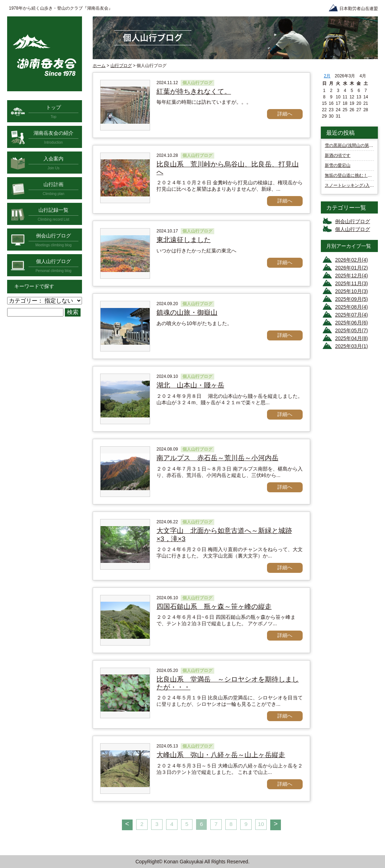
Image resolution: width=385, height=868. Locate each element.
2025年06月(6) (351, 323)
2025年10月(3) (351, 291)
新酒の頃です (338, 155)
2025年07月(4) (351, 315)
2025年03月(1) (351, 346)
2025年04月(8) (351, 338)
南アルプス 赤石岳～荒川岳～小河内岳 (217, 458)
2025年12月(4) (351, 276)
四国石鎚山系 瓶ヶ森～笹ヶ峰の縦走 (214, 607)
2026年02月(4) (351, 260)
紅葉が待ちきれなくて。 (194, 91)
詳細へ (285, 114)
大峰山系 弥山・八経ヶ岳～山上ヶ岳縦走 (221, 755)
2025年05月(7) (351, 330)
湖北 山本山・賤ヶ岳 (190, 385)
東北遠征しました (184, 240)
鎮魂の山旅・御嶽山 (187, 312)
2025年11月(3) (351, 283)
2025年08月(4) (351, 307)
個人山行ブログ (353, 229)
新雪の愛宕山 (338, 165)
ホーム (99, 66)
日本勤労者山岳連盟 (359, 9)
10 (261, 824)
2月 (327, 76)
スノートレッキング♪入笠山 (351, 185)
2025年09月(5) (351, 299)
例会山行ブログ (353, 221)
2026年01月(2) (351, 268)
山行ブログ (121, 66)
